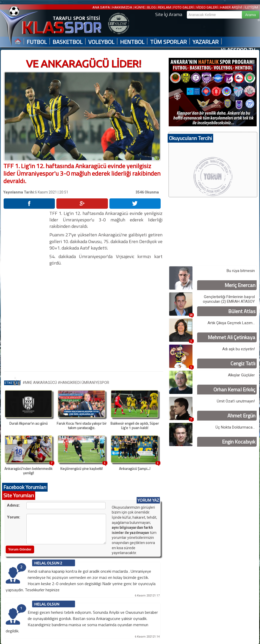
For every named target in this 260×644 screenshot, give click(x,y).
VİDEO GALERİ (207, 7)
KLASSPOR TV (238, 50)
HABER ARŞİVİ (231, 7)
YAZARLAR (206, 42)
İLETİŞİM (251, 7)
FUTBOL (37, 42)
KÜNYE (140, 7)
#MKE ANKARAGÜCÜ (40, 383)
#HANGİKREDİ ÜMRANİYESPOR (83, 383)
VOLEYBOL (101, 42)
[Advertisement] (26, 288)
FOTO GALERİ (184, 7)
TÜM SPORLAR (168, 42)
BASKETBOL (68, 42)
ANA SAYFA (102, 7)
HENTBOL (132, 42)
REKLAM (165, 7)
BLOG (151, 7)
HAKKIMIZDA (122, 7)
